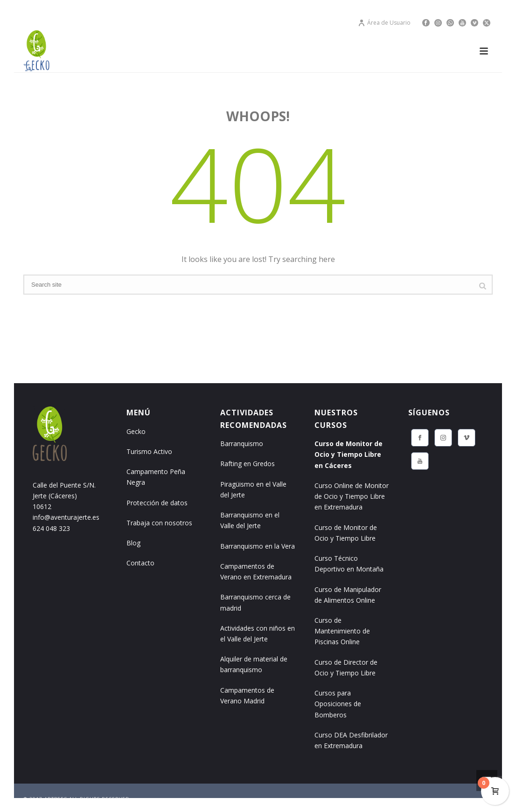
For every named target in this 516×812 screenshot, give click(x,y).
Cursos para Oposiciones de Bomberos (338, 704)
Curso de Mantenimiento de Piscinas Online (342, 631)
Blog (133, 543)
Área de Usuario (384, 23)
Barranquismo (242, 444)
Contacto (140, 563)
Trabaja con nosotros (159, 523)
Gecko (136, 431)
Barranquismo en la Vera (258, 546)
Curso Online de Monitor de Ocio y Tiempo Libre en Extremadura (352, 496)
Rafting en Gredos (248, 464)
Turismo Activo (149, 451)
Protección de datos (157, 503)
